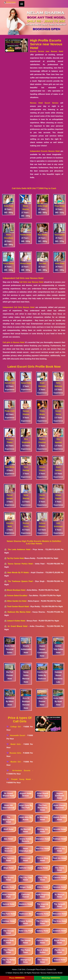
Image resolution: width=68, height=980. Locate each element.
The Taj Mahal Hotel (8, 961)
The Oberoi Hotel (43, 961)
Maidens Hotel (26, 904)
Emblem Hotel (60, 931)
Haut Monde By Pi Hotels (18, 573)
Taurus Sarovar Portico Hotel (20, 564)
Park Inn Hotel (59, 858)
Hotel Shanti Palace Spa (43, 795)
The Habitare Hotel (9, 859)
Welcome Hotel (59, 914)
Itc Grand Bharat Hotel (18, 626)
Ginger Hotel (26, 887)
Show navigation (22, 4)
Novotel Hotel (60, 829)
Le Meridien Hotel (42, 818)
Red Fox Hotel (43, 849)
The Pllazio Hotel (8, 951)
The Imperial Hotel (42, 905)
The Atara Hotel (60, 869)
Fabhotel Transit (25, 896)
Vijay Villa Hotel (43, 879)
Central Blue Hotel (42, 859)
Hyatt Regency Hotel (43, 896)
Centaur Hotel (8, 921)
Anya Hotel (8, 868)
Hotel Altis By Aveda (26, 818)
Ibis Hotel (9, 839)
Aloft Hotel (9, 829)
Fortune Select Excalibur (17, 596)
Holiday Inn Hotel (43, 830)
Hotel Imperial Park (9, 896)
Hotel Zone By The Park (25, 806)
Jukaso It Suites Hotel (16, 621)
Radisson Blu (25, 914)
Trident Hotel (60, 960)
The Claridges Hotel (43, 922)
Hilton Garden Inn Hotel (17, 601)
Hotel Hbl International (8, 806)
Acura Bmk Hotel (9, 942)
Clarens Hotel (60, 877)
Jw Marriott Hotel (26, 830)
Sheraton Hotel (42, 839)
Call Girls (22, 970)
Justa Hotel (43, 868)
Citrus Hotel (42, 887)
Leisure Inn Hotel (60, 850)
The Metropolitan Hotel (8, 820)
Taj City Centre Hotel (15, 558)
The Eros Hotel (59, 921)
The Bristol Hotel (8, 879)
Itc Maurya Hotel (59, 896)
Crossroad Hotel (26, 859)
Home (15, 970)
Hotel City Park (26, 931)
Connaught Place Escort (36, 970)
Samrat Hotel (9, 904)
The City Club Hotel (26, 879)
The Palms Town (26, 951)
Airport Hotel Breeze (26, 795)
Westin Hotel (9, 887)
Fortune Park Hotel (43, 942)
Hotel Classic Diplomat (59, 806)
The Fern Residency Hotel (42, 808)
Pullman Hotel (60, 839)
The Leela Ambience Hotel (19, 549)
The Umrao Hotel (26, 942)
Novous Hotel (60, 887)
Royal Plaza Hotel (60, 942)
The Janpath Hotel (60, 905)
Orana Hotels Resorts (26, 840)
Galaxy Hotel (43, 931)
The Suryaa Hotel (9, 932)
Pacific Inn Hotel (60, 951)
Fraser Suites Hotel (26, 922)
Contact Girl (51, 970)
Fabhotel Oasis (25, 868)
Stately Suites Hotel (60, 818)
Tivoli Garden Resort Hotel (18, 606)
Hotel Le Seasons (8, 850)
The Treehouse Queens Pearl (20, 581)
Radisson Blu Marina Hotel (19, 612)
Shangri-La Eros (26, 961)
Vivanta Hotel (42, 914)
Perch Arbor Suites (43, 951)
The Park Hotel (8, 914)
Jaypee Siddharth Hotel (60, 796)
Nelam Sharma (13, 973)
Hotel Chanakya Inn (25, 850)
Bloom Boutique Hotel (16, 590)
